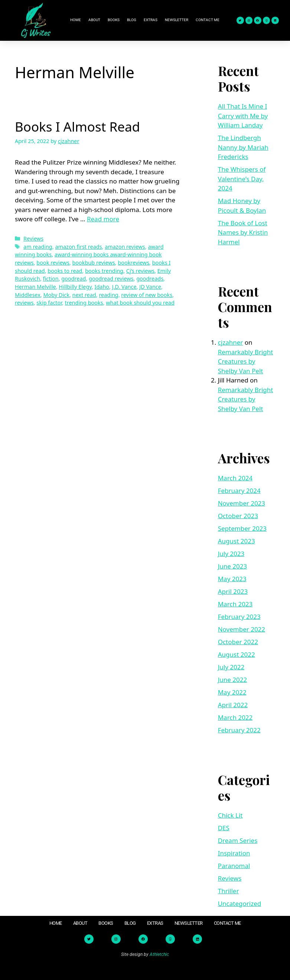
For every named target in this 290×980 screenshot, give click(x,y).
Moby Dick (56, 295)
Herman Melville (35, 287)
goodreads (150, 279)
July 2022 (231, 667)
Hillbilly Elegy (75, 287)
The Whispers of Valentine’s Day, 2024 (242, 179)
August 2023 (237, 541)
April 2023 (233, 591)
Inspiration (234, 853)
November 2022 (242, 629)
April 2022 (233, 705)
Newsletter (177, 20)
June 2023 (233, 566)
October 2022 (238, 642)
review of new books (147, 295)
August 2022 (237, 654)
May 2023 (232, 579)
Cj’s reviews (140, 271)
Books (114, 20)
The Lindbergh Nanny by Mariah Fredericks (243, 147)
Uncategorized (240, 903)
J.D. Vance (124, 287)
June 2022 (233, 680)
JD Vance (150, 287)
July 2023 (231, 554)
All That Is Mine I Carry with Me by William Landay (243, 116)
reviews (24, 303)
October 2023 (238, 516)
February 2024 (239, 491)
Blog (132, 20)
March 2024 (235, 478)
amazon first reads (78, 247)
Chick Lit (230, 815)
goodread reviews (111, 279)
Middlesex (28, 295)
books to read (65, 271)
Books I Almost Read (77, 127)
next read (84, 295)
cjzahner (231, 342)
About (94, 20)
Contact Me (208, 20)
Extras (151, 20)
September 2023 (242, 528)
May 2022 (232, 692)
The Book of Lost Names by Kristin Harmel (243, 232)
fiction (51, 279)
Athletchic (159, 954)
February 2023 (239, 617)
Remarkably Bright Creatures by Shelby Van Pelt (246, 361)
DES (224, 828)
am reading (38, 247)
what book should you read (140, 303)
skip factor (49, 303)
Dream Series (238, 840)
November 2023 (242, 503)
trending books (84, 303)
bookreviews (133, 263)
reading (108, 295)
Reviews (33, 239)
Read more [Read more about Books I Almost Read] (103, 219)
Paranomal (234, 866)
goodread (74, 279)
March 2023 (235, 604)
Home (76, 20)
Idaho (102, 287)
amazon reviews (125, 247)
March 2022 (235, 717)
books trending (104, 271)
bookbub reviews (93, 263)
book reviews (53, 263)
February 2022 (239, 730)
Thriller (229, 891)
